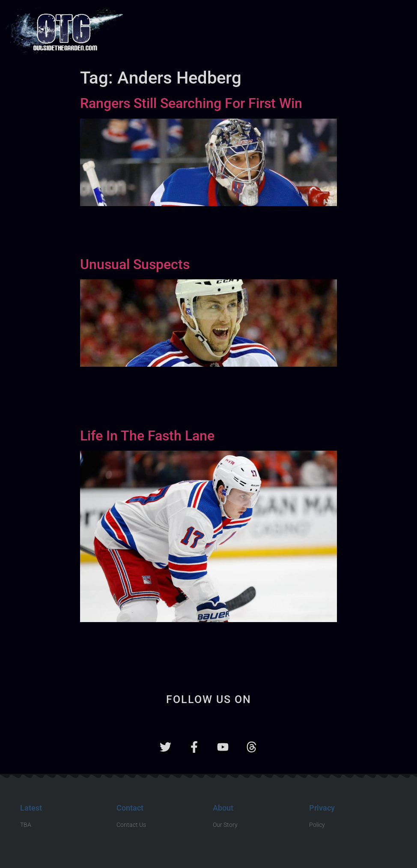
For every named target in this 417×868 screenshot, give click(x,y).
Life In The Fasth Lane (147, 436)
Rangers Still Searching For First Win (191, 103)
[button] (404, 32)
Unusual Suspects (135, 264)
